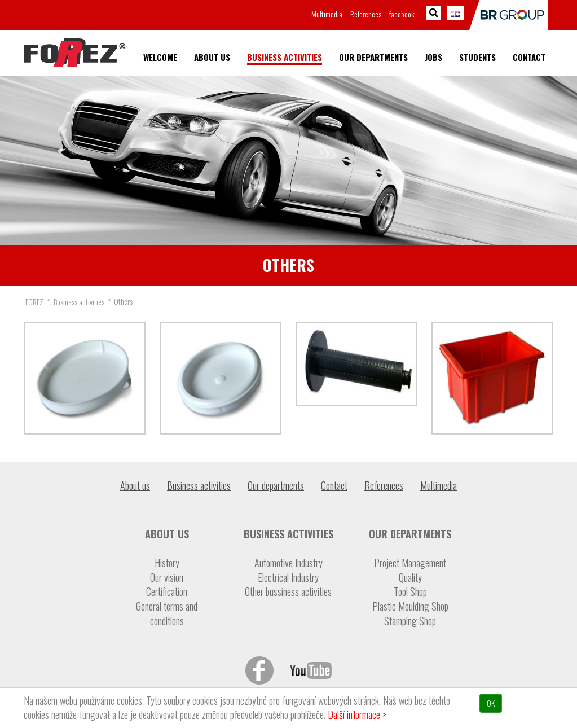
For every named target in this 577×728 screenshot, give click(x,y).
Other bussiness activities (288, 592)
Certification (167, 592)
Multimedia (327, 14)
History (167, 563)
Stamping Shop (410, 621)
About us (212, 57)
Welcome (160, 57)
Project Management (410, 563)
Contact (529, 57)
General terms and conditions (167, 614)
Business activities (285, 57)
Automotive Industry (288, 563)
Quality (410, 578)
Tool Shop (410, 592)
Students (477, 57)
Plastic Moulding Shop (410, 606)
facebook (402, 14)
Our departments (373, 57)
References (366, 14)
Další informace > (357, 714)
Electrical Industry (288, 578)
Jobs (433, 57)
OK (491, 703)
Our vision (167, 578)
